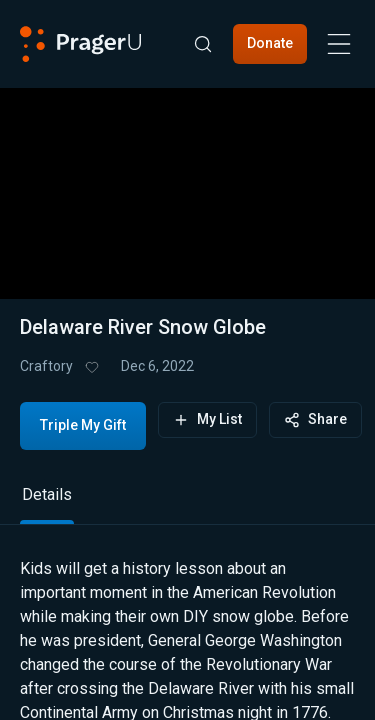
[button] (188, 181)
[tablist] (187, 503)
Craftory (46, 366)
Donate (270, 43)
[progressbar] (157, 244)
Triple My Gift (83, 425)
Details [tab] (47, 494)
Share (315, 419)
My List (207, 419)
